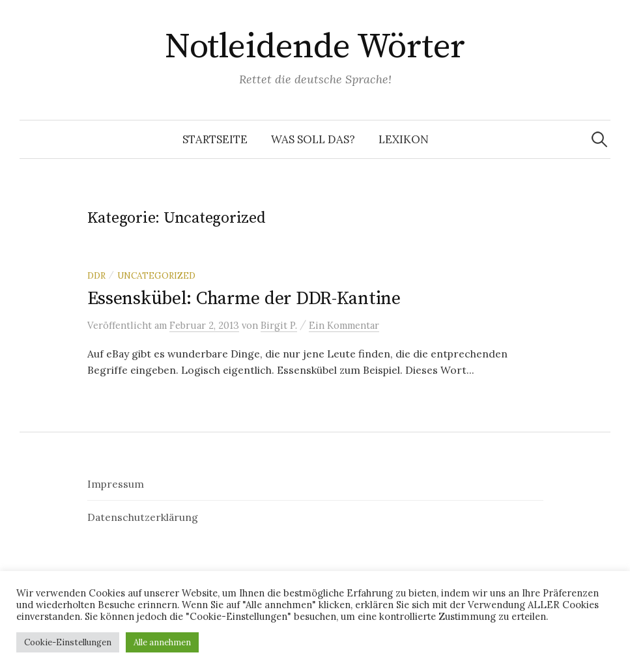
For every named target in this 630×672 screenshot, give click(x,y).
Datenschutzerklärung (143, 517)
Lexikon (404, 139)
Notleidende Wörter (315, 47)
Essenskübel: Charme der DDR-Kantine (244, 299)
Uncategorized (156, 275)
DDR (96, 275)
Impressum (116, 484)
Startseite (215, 139)
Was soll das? (313, 139)
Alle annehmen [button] (162, 642)
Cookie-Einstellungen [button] (68, 642)
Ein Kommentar (344, 325)
